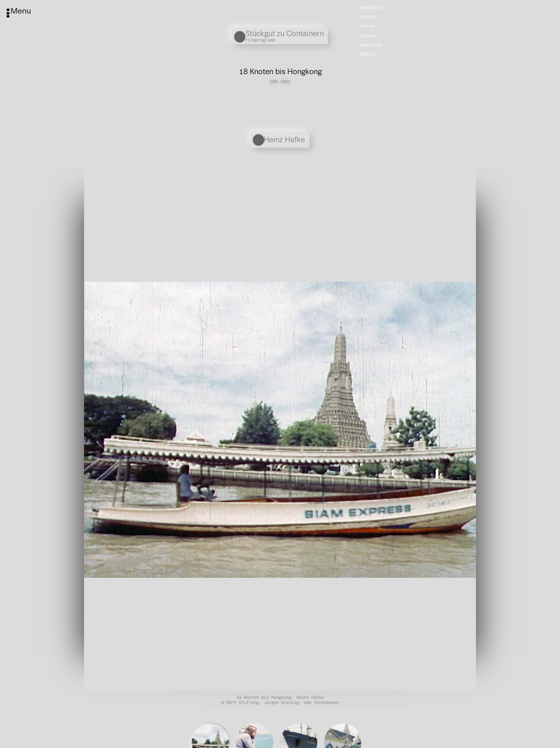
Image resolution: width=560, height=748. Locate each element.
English (368, 54)
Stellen (368, 17)
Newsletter (372, 8)
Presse (367, 26)
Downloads (371, 45)
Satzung (368, 36)
